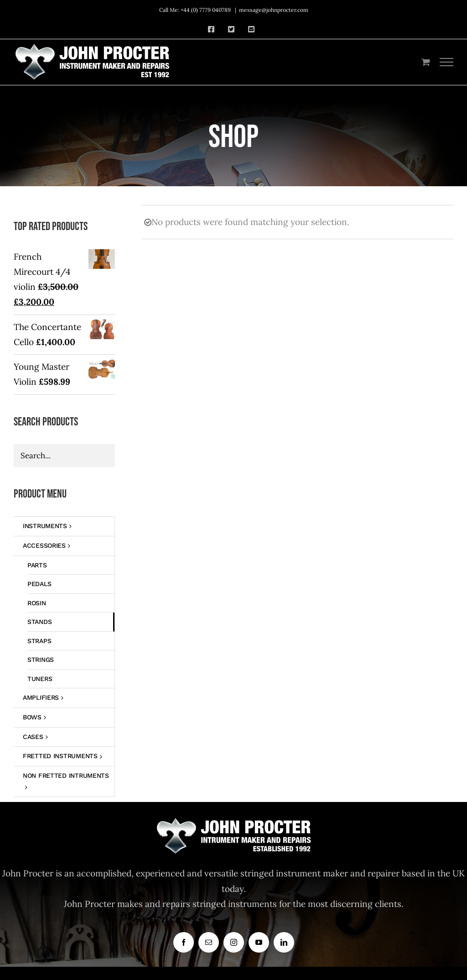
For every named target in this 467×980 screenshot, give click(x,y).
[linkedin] (284, 942)
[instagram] (234, 942)
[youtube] (259, 942)
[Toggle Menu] (447, 62)
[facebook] (184, 942)
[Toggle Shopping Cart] (426, 62)
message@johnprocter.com (274, 10)
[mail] (209, 942)
